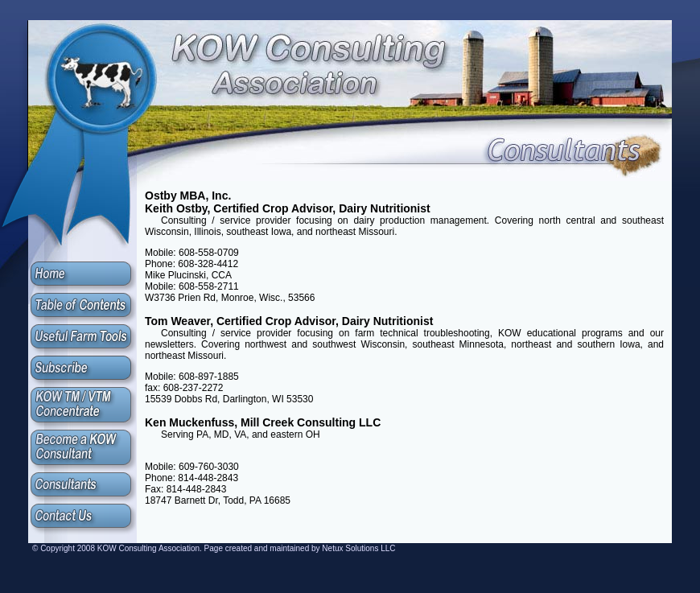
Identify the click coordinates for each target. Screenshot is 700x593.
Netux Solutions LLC (358, 548)
